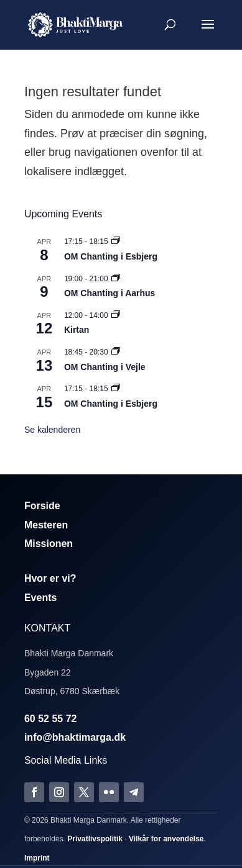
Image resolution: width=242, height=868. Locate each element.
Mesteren (46, 525)
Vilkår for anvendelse (166, 839)
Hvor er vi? (50, 578)
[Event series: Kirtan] (116, 315)
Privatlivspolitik (95, 839)
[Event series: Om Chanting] (116, 242)
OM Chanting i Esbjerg (111, 256)
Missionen (49, 544)
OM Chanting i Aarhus (109, 293)
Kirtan (77, 330)
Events (40, 598)
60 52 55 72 (51, 719)
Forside (42, 506)
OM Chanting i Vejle (105, 367)
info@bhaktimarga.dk (75, 737)
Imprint (37, 858)
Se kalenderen (52, 430)
